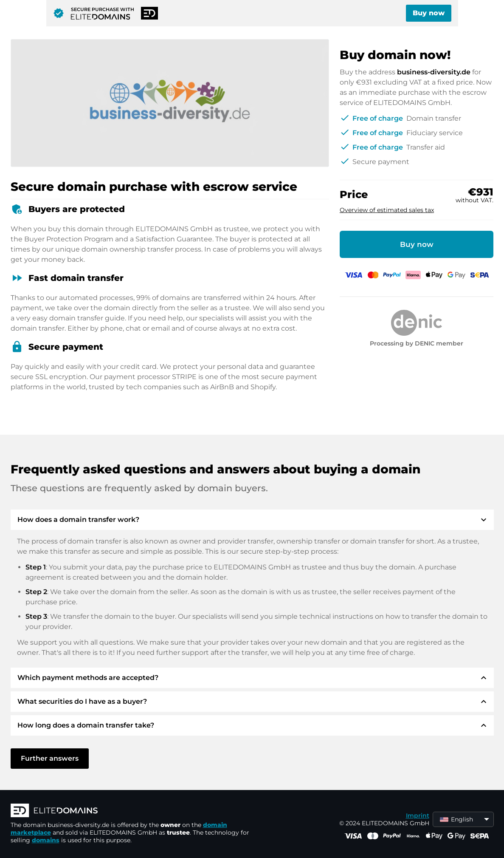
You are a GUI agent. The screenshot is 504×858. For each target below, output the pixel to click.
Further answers (50, 758)
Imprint (418, 816)
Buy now (429, 13)
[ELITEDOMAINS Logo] (138, 811)
